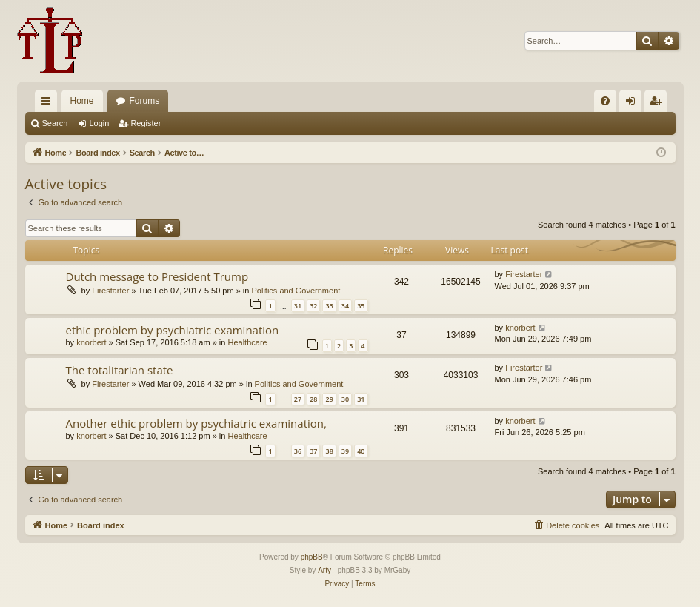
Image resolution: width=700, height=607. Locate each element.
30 (345, 399)
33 (329, 306)
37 (313, 451)
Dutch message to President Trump (157, 276)
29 (329, 399)
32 (313, 306)
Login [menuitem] (633, 104)
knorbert (91, 342)
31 (298, 306)
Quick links (49, 104)
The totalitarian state (120, 370)
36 (298, 451)
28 (313, 399)
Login (99, 123)
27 (298, 399)
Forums (145, 101)
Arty (324, 570)
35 (361, 306)
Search (55, 123)
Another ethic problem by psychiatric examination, (196, 423)
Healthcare (247, 342)
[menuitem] (605, 101)
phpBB (312, 557)
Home (82, 101)
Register (146, 123)
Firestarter (110, 291)
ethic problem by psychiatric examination (173, 330)
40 (361, 451)
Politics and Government (296, 291)
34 (345, 306)
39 (345, 451)
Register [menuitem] (658, 104)
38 (329, 451)
